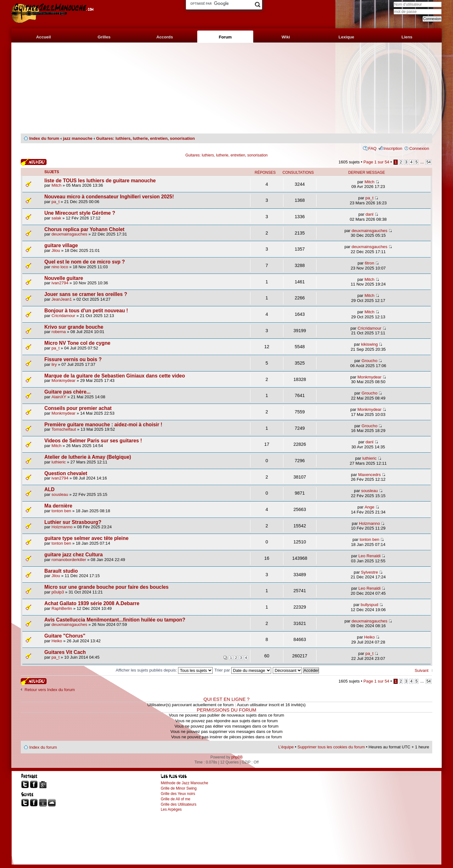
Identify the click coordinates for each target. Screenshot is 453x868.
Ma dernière (58, 506)
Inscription (393, 148)
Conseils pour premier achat (78, 408)
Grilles (104, 37)
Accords (165, 37)
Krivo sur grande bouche (74, 327)
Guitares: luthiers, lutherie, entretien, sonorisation (146, 138)
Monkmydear (64, 380)
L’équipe (286, 747)
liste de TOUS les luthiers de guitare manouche (100, 181)
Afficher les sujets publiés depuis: (164, 670)
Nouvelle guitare (64, 278)
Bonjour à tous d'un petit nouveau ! (86, 311)
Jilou (56, 250)
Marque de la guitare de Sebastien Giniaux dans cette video (115, 376)
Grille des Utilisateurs (179, 804)
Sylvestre (369, 572)
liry (54, 364)
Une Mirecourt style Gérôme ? (80, 213)
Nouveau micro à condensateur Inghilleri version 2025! (109, 197)
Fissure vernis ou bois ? (73, 359)
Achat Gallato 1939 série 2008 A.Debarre (92, 603)
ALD (50, 489)
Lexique (346, 37)
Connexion (419, 148)
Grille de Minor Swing (179, 788)
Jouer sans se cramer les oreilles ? (86, 294)
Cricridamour (63, 316)
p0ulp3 (58, 592)
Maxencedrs (370, 475)
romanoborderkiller (69, 560)
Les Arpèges (171, 809)
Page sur (376, 162)
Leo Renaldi (369, 556)
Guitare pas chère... (67, 392)
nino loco (60, 267)
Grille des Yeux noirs (178, 794)
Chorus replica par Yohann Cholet (84, 229)
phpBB (237, 757)
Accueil (44, 37)
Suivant (422, 670)
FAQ (372, 148)
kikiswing (369, 344)
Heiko (57, 641)
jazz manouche (78, 138)
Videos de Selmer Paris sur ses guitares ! (93, 441)
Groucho (369, 361)
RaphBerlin (62, 608)
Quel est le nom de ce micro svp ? (85, 262)
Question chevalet (66, 473)
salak (56, 218)
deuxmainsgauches (70, 234)
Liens (407, 37)
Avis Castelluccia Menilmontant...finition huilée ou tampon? (115, 620)
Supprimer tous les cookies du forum (331, 747)
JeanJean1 (62, 299)
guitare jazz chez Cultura (74, 555)
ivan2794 (60, 283)
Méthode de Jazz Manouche (185, 783)
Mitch (57, 185)
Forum (225, 37)
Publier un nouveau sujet (34, 162)
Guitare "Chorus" (65, 636)
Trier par (243, 670)
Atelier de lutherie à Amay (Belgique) (88, 457)
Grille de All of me (176, 799)
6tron (369, 263)
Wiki (286, 37)
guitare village (61, 245)
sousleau (60, 494)
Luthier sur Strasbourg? (73, 522)
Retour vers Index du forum (50, 690)
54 (429, 162)
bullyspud (370, 605)
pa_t (56, 202)
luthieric (59, 462)
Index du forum (44, 138)
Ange (369, 507)
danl (369, 214)
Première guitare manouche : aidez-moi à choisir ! (103, 425)
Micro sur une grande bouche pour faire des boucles (106, 587)
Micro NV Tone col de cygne (77, 343)
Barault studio (61, 571)
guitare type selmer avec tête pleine (86, 538)
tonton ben (61, 511)
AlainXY (59, 397)
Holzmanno (62, 527)
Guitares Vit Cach (65, 652)
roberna (59, 332)
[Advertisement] (226, 88)
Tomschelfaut (64, 429)
